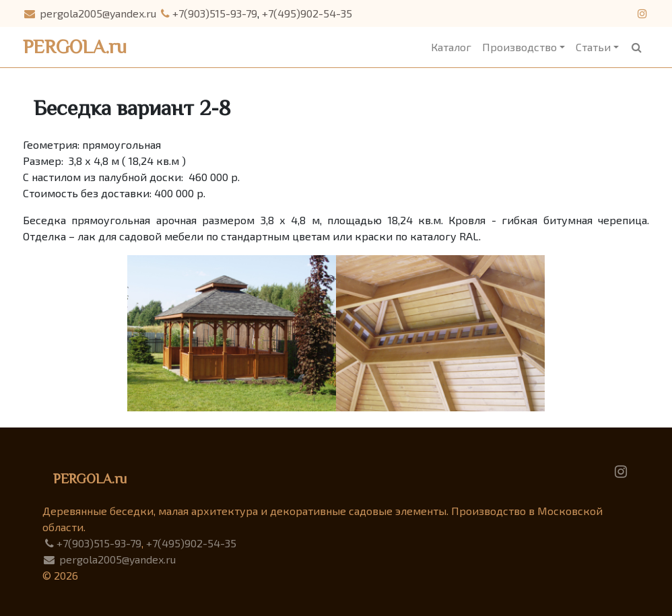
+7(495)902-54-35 (307, 13)
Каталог (451, 47)
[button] (637, 47)
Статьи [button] (593, 47)
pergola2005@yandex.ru (90, 13)
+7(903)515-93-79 (208, 13)
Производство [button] (519, 47)
